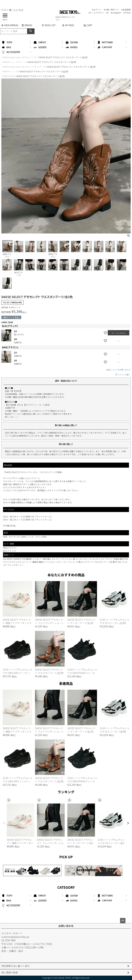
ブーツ (23, 62)
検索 (31, 31)
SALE (12, 76)
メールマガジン (97, 13)
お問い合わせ (66, 926)
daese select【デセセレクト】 (23, 57)
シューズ (14, 62)
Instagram (117, 13)
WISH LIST (49, 25)
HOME (5, 57)
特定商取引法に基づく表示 (15, 966)
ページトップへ (123, 921)
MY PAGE (68, 25)
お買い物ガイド (112, 9)
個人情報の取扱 (10, 972)
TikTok (128, 13)
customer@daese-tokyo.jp (15, 937)
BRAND (27, 25)
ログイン (97, 9)
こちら (16, 417)
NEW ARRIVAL (10, 25)
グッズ (42, 67)
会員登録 (127, 9)
